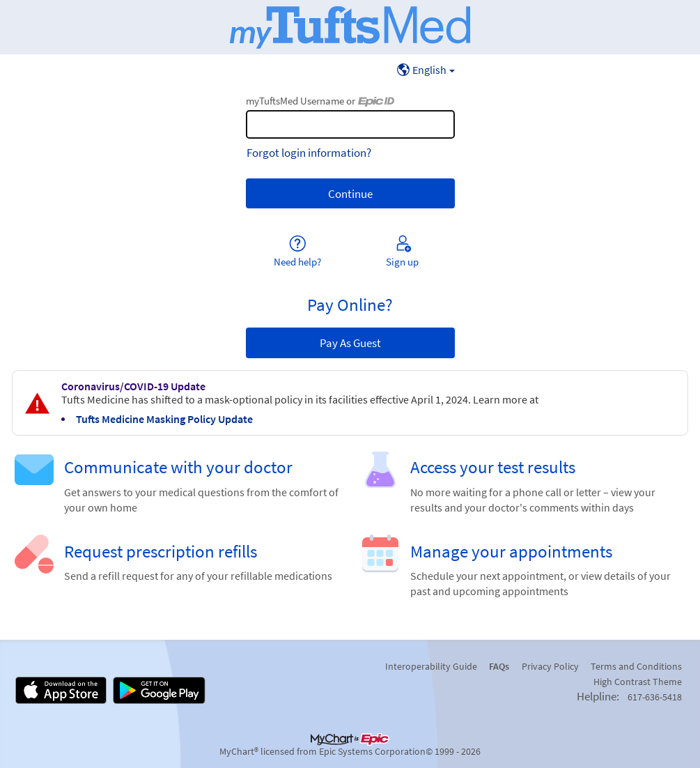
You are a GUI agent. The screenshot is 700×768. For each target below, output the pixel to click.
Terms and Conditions (636, 666)
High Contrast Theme (638, 682)
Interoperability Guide (431, 666)
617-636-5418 (655, 697)
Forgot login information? (309, 153)
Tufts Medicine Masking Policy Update (164, 419)
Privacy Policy (550, 666)
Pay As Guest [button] (350, 343)
